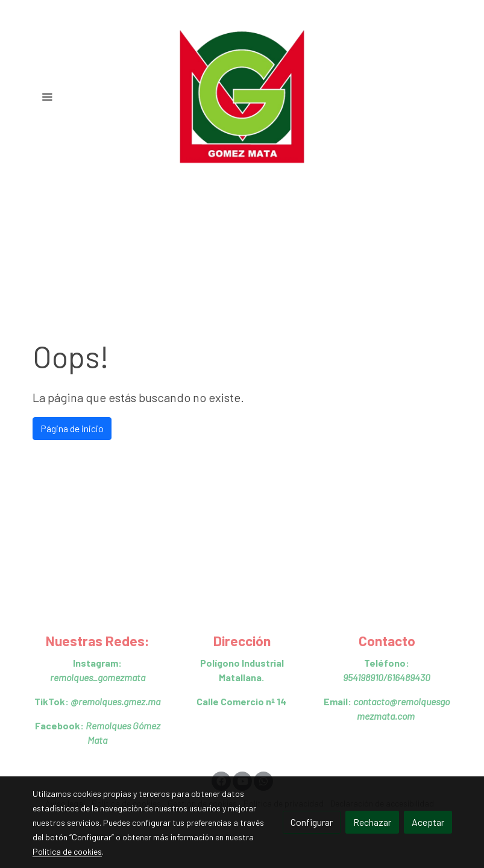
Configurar (312, 822)
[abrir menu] (47, 96)
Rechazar (372, 822)
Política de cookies (67, 851)
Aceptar (428, 822)
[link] (242, 96)
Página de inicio (72, 428)
